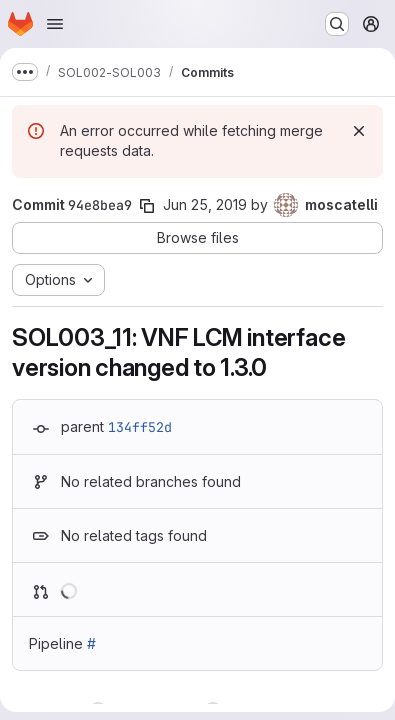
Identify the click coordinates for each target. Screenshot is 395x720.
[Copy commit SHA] (147, 206)
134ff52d (140, 427)
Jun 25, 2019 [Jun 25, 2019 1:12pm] (205, 204)
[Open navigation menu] (55, 24)
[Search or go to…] (337, 24)
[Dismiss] (359, 131)
